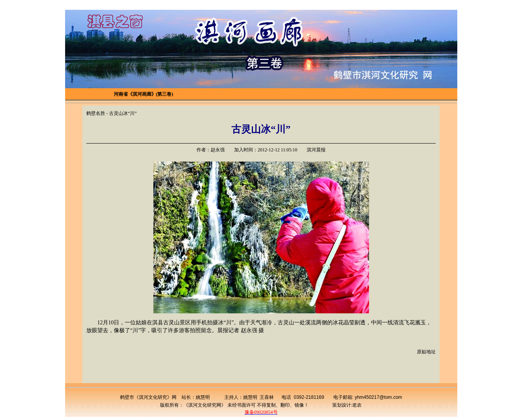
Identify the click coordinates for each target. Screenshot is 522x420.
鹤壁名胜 (96, 113)
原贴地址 (426, 352)
